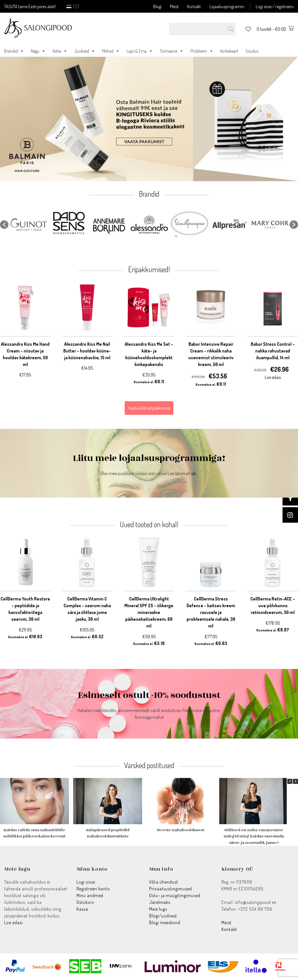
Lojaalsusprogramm (227, 6)
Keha (60, 51)
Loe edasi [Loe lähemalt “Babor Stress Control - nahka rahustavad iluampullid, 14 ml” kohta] (273, 377)
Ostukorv (85, 902)
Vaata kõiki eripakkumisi (149, 408)
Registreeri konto (93, 889)
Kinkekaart (229, 51)
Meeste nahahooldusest (181, 830)
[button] (4, 225)
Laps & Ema (140, 51)
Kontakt (194, 6)
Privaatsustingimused (171, 889)
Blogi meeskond (165, 923)
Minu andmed (90, 895)
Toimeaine (172, 51)
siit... (195, 473)
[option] (29, 225)
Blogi (157, 6)
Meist (174, 6)
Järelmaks (160, 902)
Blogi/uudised (163, 916)
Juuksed (85, 51)
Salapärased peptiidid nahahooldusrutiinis (108, 833)
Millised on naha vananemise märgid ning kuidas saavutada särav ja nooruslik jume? (254, 836)
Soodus (252, 51)
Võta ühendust (164, 882)
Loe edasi (14, 923)
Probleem (202, 51)
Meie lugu (158, 909)
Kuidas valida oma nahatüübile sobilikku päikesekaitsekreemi (34, 833)
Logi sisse (86, 882)
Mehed (111, 51)
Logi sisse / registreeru (275, 6)
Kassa (82, 909)
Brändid (14, 51)
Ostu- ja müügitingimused (175, 895)
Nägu (38, 51)
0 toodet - (275, 29)
